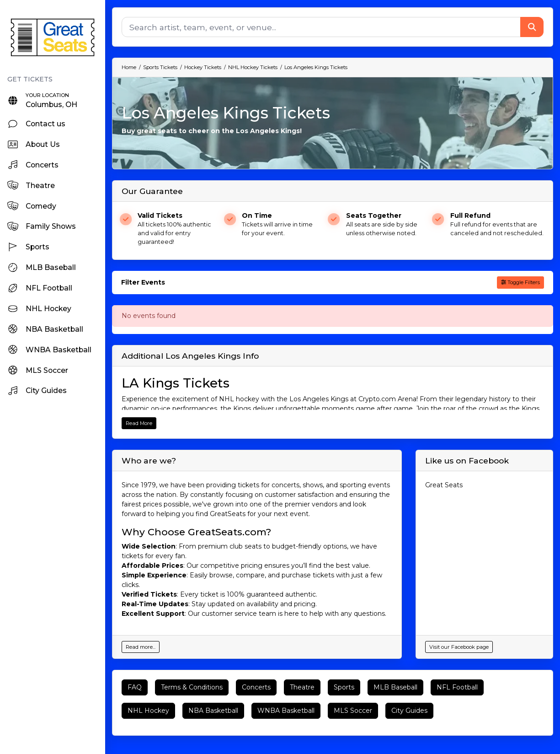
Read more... (141, 647)
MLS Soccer (353, 711)
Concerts (256, 687)
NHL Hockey (148, 711)
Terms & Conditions (192, 687)
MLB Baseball (395, 687)
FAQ (135, 687)
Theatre (302, 687)
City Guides (409, 711)
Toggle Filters (520, 282)
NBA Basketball (213, 711)
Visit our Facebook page (459, 647)
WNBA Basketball (286, 711)
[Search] (321, 27)
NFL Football (457, 687)
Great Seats (444, 485)
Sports (344, 687)
